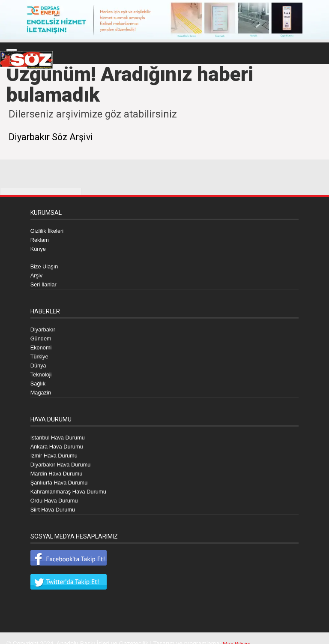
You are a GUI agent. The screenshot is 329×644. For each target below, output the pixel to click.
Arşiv (37, 273)
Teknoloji (42, 369)
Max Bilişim (238, 633)
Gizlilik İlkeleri (49, 230)
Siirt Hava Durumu (55, 500)
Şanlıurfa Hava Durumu (62, 474)
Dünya (39, 361)
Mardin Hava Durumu (59, 465)
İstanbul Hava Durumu (60, 431)
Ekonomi (42, 343)
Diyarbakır (44, 326)
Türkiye (40, 352)
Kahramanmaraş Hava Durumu (72, 482)
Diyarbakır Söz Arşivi (55, 137)
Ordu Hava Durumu (56, 491)
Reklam (40, 239)
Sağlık (39, 378)
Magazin (42, 386)
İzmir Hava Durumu (56, 448)
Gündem (42, 335)
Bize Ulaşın (46, 265)
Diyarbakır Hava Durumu (63, 457)
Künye (39, 247)
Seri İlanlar (45, 282)
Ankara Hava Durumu (59, 439)
